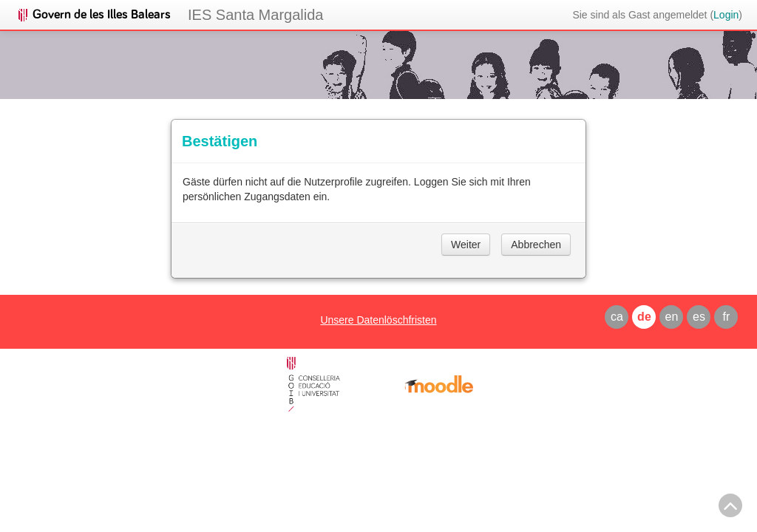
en (672, 317)
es (699, 317)
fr (727, 317)
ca (617, 317)
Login (726, 15)
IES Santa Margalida (255, 15)
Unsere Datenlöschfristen (378, 320)
